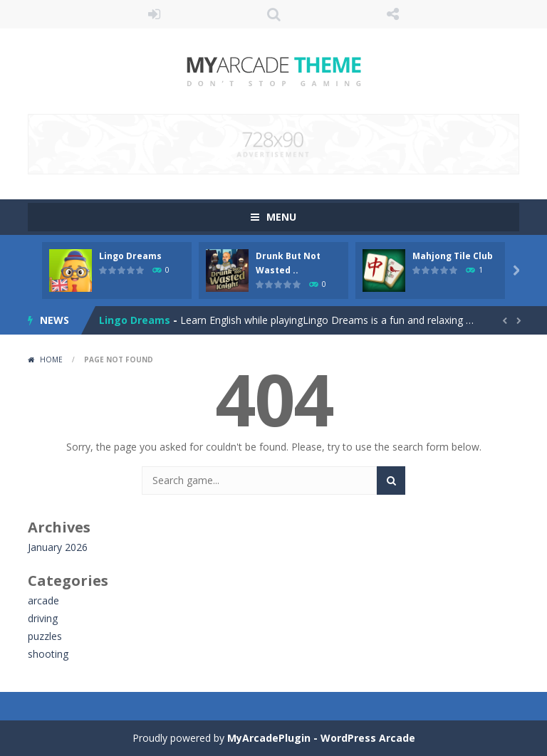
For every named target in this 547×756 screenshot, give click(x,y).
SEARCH (273, 14)
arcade (43, 600)
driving (43, 618)
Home (51, 359)
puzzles (45, 636)
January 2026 (58, 547)
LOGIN (155, 14)
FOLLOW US (393, 14)
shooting (48, 654)
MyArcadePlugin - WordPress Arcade (321, 738)
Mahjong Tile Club (453, 256)
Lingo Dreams (130, 256)
